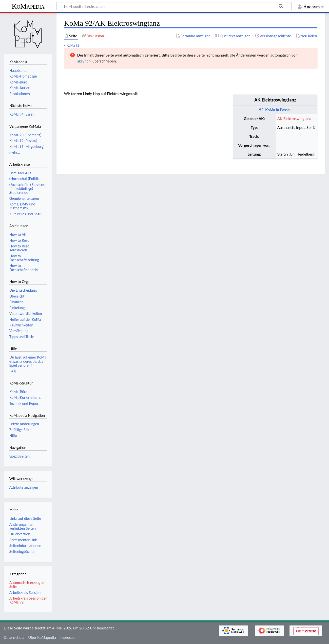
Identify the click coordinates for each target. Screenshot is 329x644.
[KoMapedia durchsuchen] (174, 6)
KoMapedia (28, 6)
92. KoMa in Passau (275, 110)
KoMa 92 (73, 45)
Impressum (69, 637)
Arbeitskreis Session (25, 593)
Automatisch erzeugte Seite (27, 585)
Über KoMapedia (42, 637)
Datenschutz (14, 637)
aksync (83, 61)
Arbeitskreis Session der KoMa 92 (28, 600)
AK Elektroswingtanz (275, 100)
